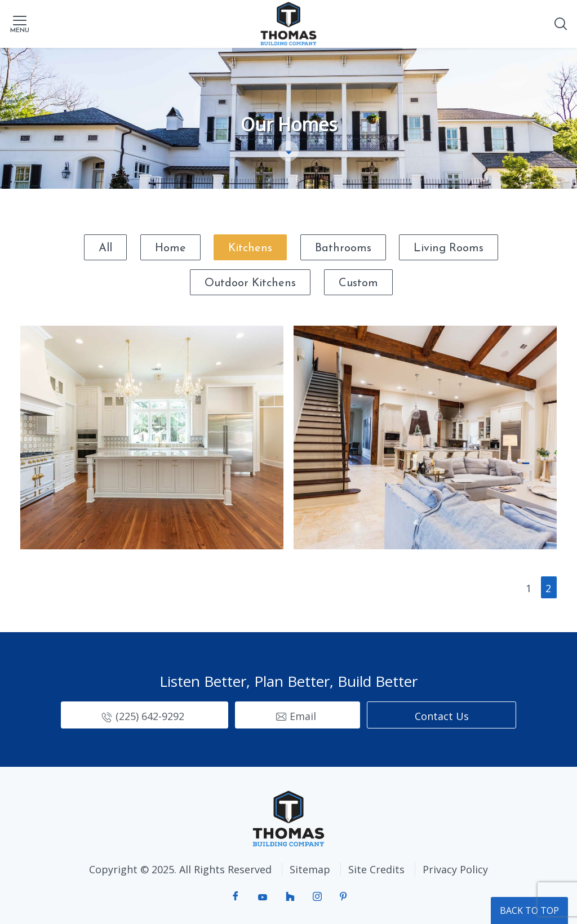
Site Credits (376, 869)
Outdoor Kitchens (250, 283)
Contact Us (442, 716)
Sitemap (310, 869)
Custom (358, 283)
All (105, 248)
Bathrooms (343, 248)
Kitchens (250, 248)
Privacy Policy (455, 869)
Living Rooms (449, 248)
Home (170, 248)
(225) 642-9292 (150, 716)
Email (303, 716)
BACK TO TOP (529, 910)
